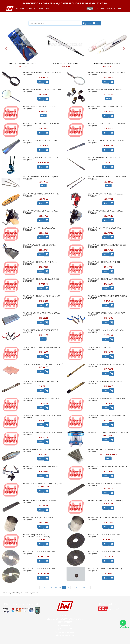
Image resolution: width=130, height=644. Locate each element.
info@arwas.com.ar (65, 635)
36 (73, 587)
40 (84, 587)
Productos (31, 8)
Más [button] (48, 8)
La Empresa (19, 8)
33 (60, 587)
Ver (41, 82)
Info (120, 8)
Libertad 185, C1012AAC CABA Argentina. (65, 619)
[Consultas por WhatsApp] (123, 623)
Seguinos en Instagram (65, 632)
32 (56, 587)
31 (52, 587)
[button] (97, 23)
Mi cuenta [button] (100, 8)
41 (88, 587)
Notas (40, 8)
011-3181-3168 (65, 629)
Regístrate (111, 8)
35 (68, 587)
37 (77, 587)
